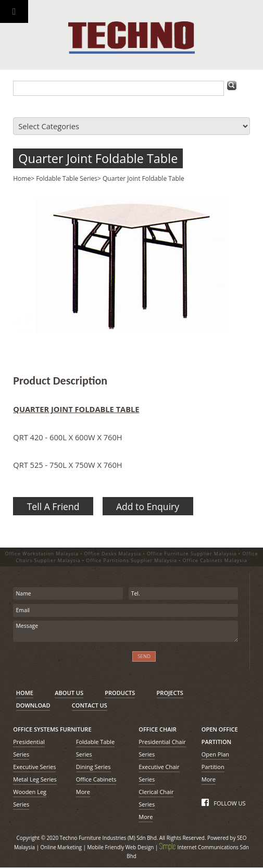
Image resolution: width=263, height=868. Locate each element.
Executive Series (34, 767)
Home (22, 178)
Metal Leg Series (35, 779)
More (83, 792)
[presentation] (69, 662)
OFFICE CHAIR (158, 729)
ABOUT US (69, 693)
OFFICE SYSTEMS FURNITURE (52, 729)
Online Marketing (61, 847)
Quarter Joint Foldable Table (98, 158)
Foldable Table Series (67, 178)
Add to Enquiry (148, 506)
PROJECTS (170, 693)
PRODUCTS (120, 693)
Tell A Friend (53, 506)
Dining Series (93, 767)
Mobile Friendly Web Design (120, 847)
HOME (25, 693)
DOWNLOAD (33, 705)
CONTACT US (90, 705)
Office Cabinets (96, 779)
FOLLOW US (224, 803)
